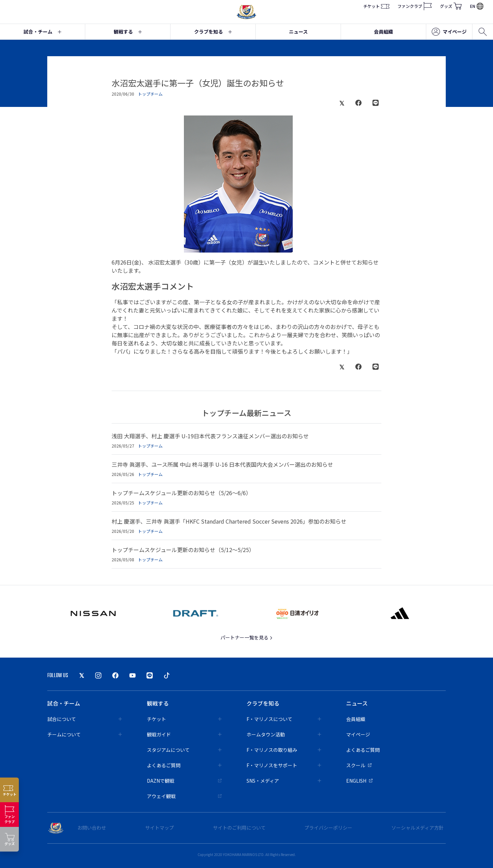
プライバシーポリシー (328, 828)
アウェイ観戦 (184, 796)
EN (477, 6)
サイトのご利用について (239, 828)
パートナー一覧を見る (247, 637)
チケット (376, 6)
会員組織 (383, 32)
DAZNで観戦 (184, 781)
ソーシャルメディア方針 (418, 828)
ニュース (298, 32)
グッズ (451, 6)
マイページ (449, 32)
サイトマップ (160, 828)
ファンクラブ (415, 6)
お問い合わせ (92, 828)
